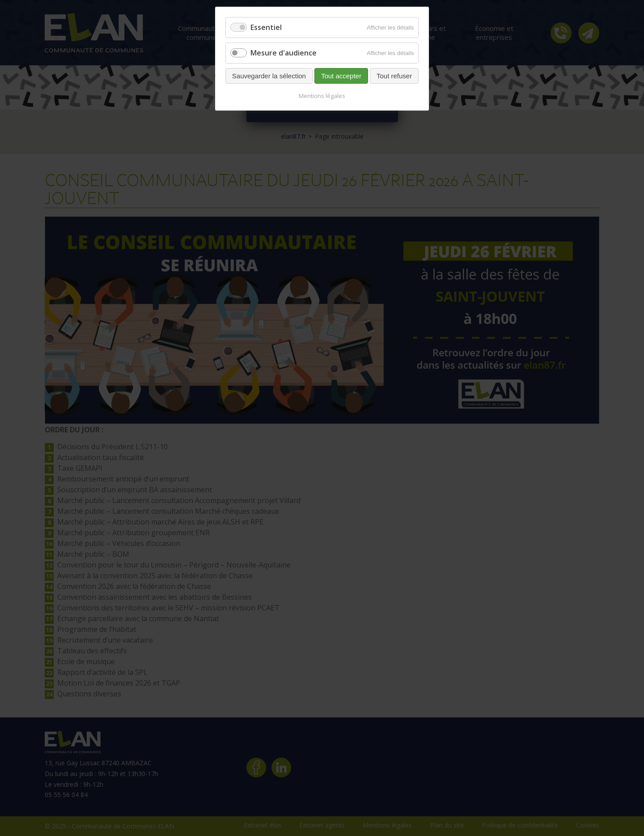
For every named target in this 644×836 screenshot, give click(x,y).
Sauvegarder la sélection (269, 76)
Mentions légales (322, 96)
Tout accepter (341, 76)
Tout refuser (394, 76)
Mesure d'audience (284, 53)
